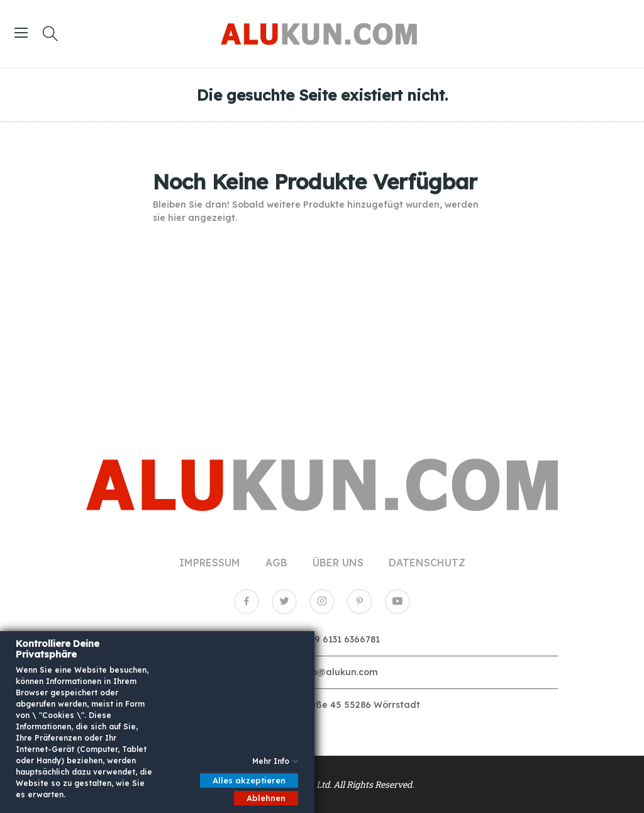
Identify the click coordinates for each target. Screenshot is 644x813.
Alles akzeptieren (249, 780)
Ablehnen (266, 798)
